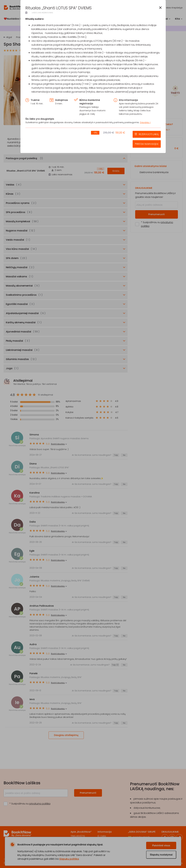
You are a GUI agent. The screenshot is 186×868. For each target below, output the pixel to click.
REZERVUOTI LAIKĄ (149, 134)
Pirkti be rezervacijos (147, 144)
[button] (160, 8)
